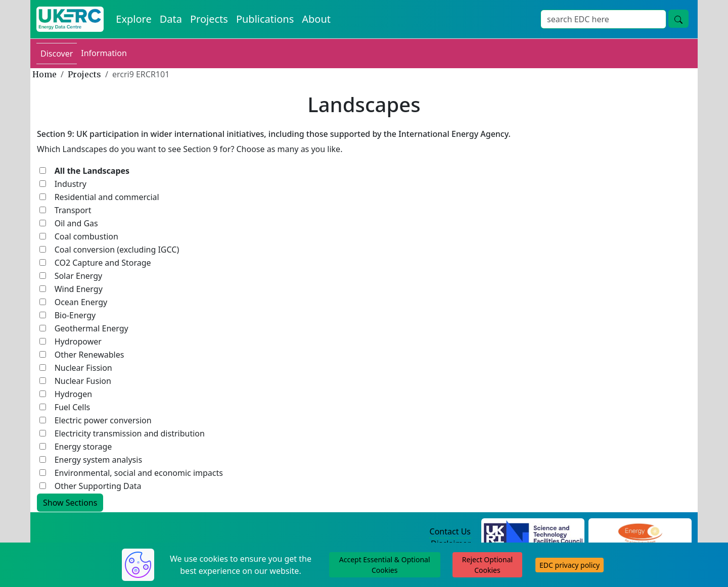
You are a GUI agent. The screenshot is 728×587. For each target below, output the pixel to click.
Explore (133, 19)
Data (171, 19)
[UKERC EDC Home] (70, 19)
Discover (57, 54)
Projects (209, 19)
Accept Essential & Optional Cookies (385, 565)
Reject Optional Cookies (487, 565)
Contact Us (450, 531)
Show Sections (70, 503)
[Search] (603, 19)
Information (104, 53)
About (316, 19)
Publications (265, 19)
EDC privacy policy (570, 565)
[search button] (678, 19)
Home (44, 74)
